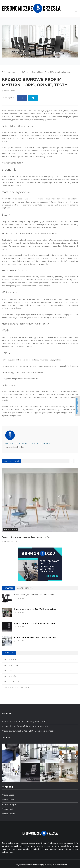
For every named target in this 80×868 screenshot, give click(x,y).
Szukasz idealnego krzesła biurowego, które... (27, 537)
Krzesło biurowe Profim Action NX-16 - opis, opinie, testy (28, 731)
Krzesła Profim (24, 72)
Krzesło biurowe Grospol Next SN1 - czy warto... (36, 623)
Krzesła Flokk (11, 665)
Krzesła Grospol (13, 671)
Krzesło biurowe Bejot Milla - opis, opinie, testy (35, 637)
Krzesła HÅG (10, 676)
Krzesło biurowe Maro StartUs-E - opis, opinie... (35, 609)
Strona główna (8, 72)
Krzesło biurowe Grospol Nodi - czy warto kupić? (24, 721)
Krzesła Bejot (11, 660)
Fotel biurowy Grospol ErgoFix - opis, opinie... (35, 595)
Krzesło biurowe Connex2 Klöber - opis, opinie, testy (26, 726)
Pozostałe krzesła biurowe (18, 687)
